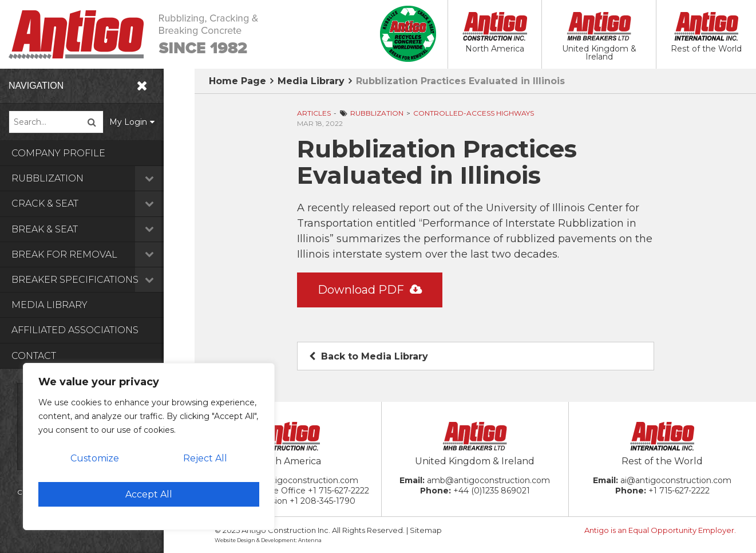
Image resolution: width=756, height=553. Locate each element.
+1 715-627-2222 (339, 491)
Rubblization (103, 178)
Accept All (149, 494)
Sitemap (426, 530)
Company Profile (58, 153)
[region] (149, 447)
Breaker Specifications (103, 280)
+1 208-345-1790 (322, 501)
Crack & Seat (103, 204)
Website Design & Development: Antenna (268, 540)
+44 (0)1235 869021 (492, 491)
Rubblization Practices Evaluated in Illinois (460, 81)
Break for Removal (103, 254)
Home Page (238, 81)
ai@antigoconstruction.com (676, 480)
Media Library (50, 305)
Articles (314, 113)
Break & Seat (103, 229)
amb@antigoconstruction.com (488, 480)
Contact (34, 356)
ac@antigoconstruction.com (301, 480)
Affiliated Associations (75, 330)
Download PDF (370, 290)
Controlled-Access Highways (474, 113)
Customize (95, 458)
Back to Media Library (369, 356)
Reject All (205, 458)
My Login (160, 122)
